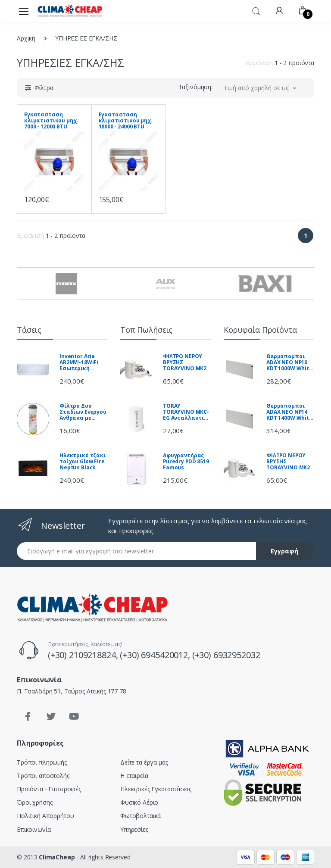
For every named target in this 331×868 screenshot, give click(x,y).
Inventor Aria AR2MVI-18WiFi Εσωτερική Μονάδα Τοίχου (81, 362)
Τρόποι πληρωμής (42, 762)
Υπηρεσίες (134, 829)
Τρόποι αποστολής (43, 776)
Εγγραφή (284, 551)
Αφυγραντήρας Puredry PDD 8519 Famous (186, 462)
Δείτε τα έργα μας (144, 762)
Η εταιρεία (134, 776)
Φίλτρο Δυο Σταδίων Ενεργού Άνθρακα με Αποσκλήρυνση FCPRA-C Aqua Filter (83, 412)
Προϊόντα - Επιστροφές (49, 789)
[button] (256, 10)
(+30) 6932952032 (226, 655)
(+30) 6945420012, (156, 655)
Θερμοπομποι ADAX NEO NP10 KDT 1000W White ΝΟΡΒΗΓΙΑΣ (289, 362)
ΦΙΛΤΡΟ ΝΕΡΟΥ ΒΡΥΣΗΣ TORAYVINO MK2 (185, 362)
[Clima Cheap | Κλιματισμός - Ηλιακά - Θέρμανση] (70, 11)
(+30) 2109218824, (84, 655)
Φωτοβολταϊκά (141, 816)
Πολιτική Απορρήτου (45, 816)
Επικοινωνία (34, 829)
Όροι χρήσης (34, 802)
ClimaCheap (57, 857)
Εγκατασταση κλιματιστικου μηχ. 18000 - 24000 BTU (126, 121)
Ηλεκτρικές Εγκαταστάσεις (156, 789)
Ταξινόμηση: (195, 87)
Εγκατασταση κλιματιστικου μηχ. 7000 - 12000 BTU (51, 121)
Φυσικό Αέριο (139, 802)
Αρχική (26, 38)
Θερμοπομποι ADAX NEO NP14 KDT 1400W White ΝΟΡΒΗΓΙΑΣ (289, 412)
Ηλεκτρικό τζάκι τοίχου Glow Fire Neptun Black (83, 462)
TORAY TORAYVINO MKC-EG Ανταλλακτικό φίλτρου (187, 412)
